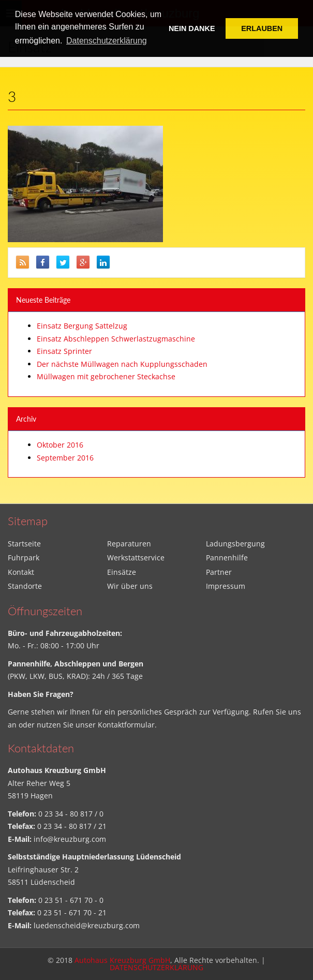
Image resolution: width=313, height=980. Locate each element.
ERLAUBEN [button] (262, 28)
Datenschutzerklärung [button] (107, 41)
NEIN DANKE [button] (192, 28)
